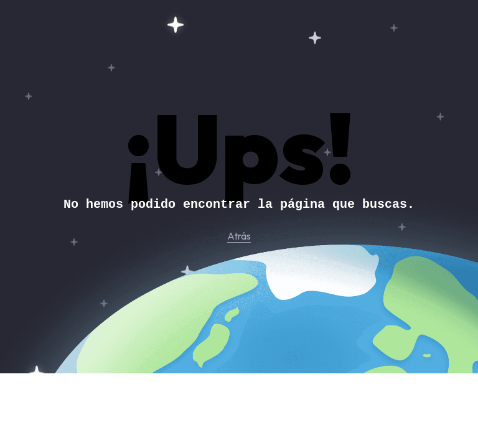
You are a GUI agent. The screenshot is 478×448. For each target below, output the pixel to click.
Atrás (239, 236)
